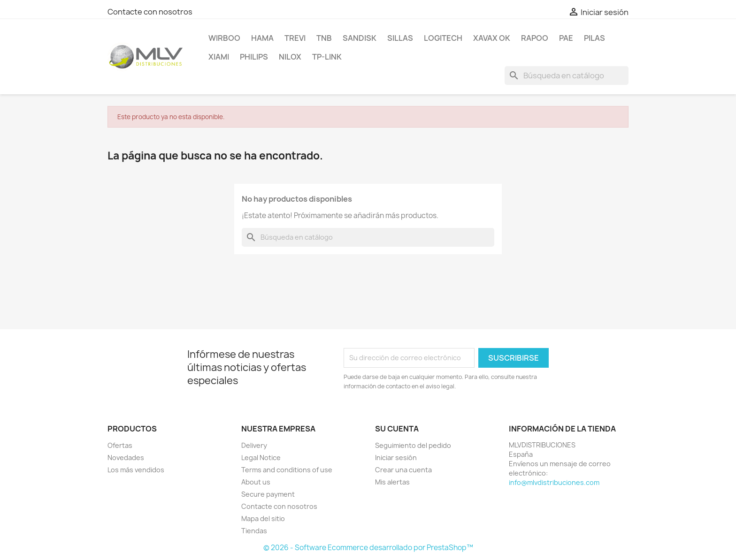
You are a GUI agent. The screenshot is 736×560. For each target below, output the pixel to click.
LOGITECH (443, 38)
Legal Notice (261, 458)
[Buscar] (567, 76)
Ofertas (120, 445)
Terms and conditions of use (287, 470)
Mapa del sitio (263, 518)
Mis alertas (392, 482)
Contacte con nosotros (150, 12)
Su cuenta (397, 429)
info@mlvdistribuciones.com (554, 482)
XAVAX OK (492, 38)
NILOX (290, 57)
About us (256, 482)
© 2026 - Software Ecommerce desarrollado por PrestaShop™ (368, 548)
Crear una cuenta (403, 470)
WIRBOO (224, 38)
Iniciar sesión (396, 458)
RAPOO (535, 38)
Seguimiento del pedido (413, 445)
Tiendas (254, 531)
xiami (219, 57)
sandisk (360, 38)
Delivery (254, 445)
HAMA (262, 38)
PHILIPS (254, 57)
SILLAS (400, 38)
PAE (566, 38)
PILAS (594, 38)
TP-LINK (327, 57)
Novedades (126, 458)
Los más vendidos (136, 470)
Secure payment (268, 494)
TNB (324, 38)
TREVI (295, 38)
